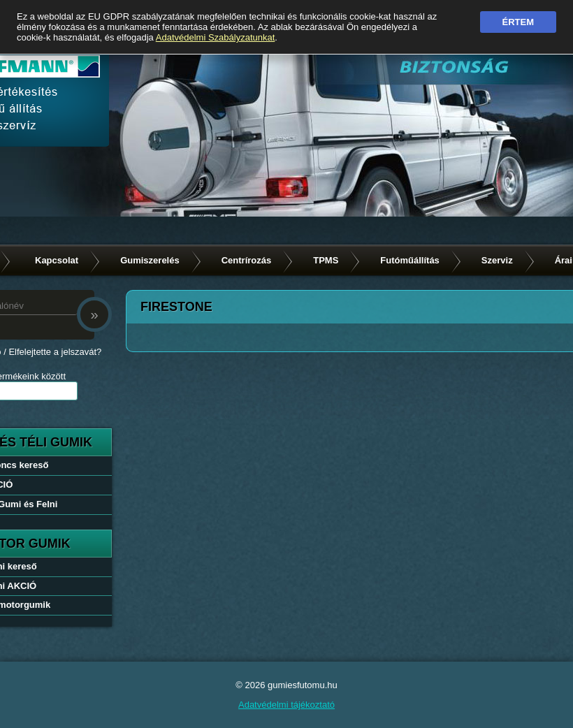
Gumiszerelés (150, 260)
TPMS (326, 260)
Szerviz (497, 260)
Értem (518, 22)
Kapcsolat (57, 260)
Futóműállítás (410, 260)
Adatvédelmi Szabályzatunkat (216, 37)
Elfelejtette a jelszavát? (55, 352)
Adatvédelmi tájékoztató (286, 705)
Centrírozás (247, 260)
